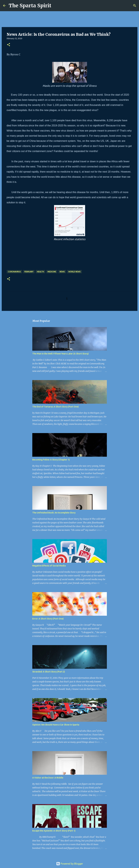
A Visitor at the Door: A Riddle (48, 778)
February (29, 272)
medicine (52, 272)
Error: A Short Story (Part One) (48, 619)
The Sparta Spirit (30, 6)
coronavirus (14, 272)
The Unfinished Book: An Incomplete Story (54, 513)
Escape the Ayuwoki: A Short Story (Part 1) (54, 831)
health (40, 272)
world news (74, 272)
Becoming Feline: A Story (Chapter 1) (51, 460)
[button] (9, 45)
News (62, 272)
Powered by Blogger (70, 864)
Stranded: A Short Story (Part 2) (49, 672)
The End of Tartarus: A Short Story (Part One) (56, 407)
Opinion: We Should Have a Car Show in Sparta (56, 725)
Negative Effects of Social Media (49, 566)
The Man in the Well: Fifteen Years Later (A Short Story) (60, 354)
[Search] (56, 6)
